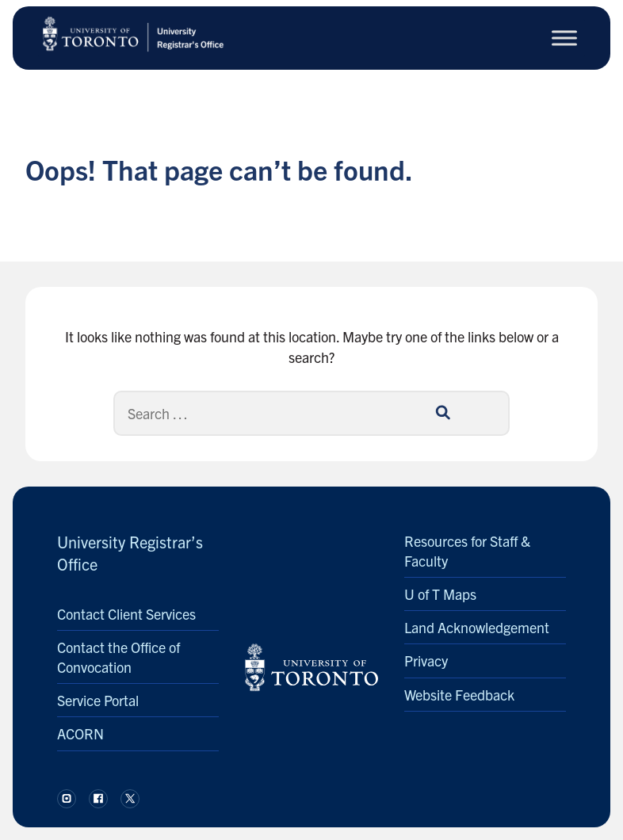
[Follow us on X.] (130, 799)
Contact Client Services (126, 614)
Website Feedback (459, 695)
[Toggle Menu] (564, 38)
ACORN (80, 733)
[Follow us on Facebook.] (98, 799)
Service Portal (98, 700)
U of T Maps (440, 594)
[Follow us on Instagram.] (67, 799)
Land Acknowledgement (477, 627)
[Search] (311, 413)
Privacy (426, 661)
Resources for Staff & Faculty (467, 551)
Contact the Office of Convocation (118, 657)
